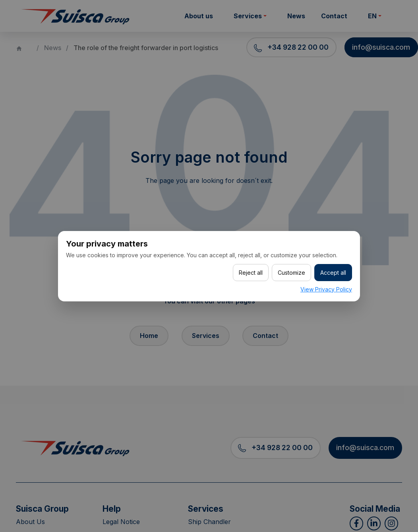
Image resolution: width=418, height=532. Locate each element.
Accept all (333, 273)
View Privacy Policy (326, 289)
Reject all (251, 273)
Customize (291, 273)
